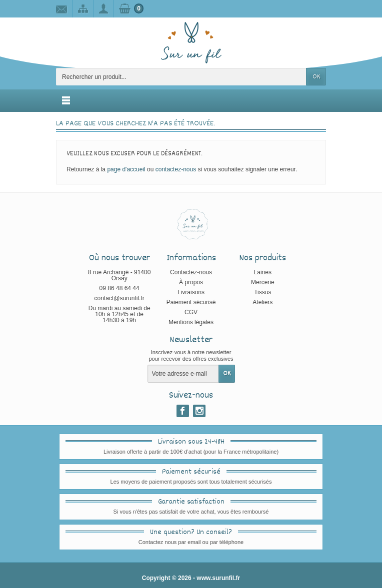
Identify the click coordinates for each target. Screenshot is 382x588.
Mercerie (263, 282)
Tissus (262, 292)
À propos (191, 282)
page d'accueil (126, 169)
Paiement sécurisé (191, 302)
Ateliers (262, 302)
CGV (191, 312)
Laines (263, 272)
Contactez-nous (191, 272)
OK (316, 77)
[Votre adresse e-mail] (183, 374)
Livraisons (191, 292)
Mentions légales (191, 322)
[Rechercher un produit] (181, 77)
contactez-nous (176, 169)
